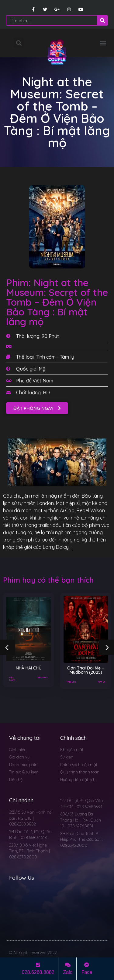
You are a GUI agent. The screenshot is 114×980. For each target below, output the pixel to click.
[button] (103, 43)
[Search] (102, 20)
